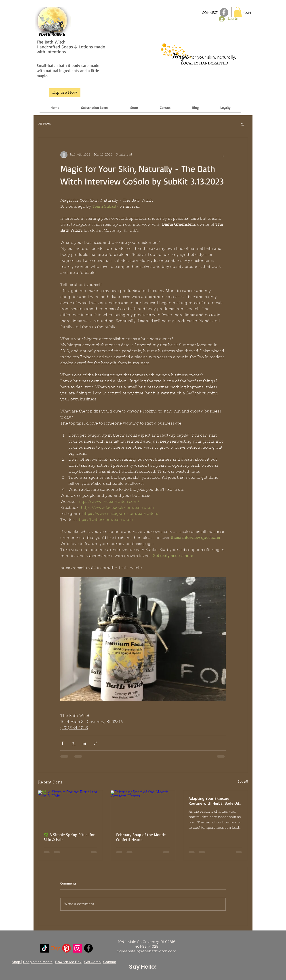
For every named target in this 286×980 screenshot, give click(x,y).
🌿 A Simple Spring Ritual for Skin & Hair (69, 837)
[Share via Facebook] (62, 743)
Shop (16, 962)
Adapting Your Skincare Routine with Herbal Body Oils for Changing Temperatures (215, 801)
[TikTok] (45, 948)
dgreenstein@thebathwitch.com (147, 951)
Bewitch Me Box (68, 962)
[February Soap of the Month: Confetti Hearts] (143, 808)
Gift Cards (93, 962)
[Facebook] (88, 948)
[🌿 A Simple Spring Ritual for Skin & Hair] (70, 808)
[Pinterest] (66, 948)
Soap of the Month (38, 962)
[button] (238, 12)
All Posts (44, 124)
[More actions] (223, 155)
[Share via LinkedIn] (84, 743)
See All (243, 782)
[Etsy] (56, 948)
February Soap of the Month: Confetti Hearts (141, 837)
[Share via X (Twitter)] (73, 743)
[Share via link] (95, 743)
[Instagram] (77, 948)
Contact (109, 962)
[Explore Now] (65, 93)
